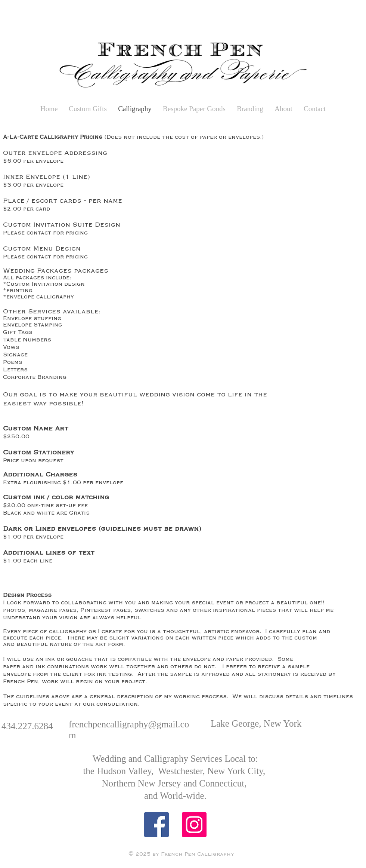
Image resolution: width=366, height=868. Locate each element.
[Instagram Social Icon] (194, 825)
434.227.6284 (27, 726)
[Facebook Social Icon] (156, 825)
